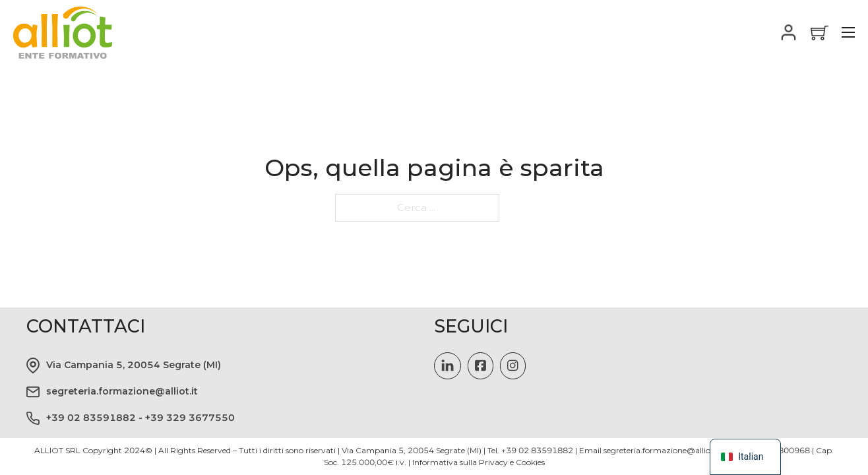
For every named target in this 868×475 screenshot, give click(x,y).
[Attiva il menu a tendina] (789, 32)
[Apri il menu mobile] (848, 32)
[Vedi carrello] (820, 33)
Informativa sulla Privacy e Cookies (479, 462)
